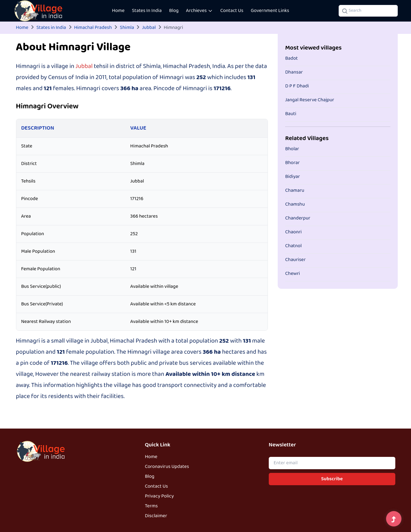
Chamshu (295, 204)
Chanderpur (298, 218)
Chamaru (295, 191)
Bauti (291, 114)
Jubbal (149, 28)
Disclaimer (156, 516)
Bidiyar (292, 177)
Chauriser (295, 260)
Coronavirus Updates (167, 467)
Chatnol (293, 246)
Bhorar (292, 163)
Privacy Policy (159, 496)
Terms (151, 506)
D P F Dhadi (297, 86)
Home (118, 11)
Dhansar (294, 72)
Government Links (270, 11)
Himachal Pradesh (93, 28)
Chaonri (293, 232)
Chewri (292, 274)
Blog (174, 11)
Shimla (127, 28)
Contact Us (232, 11)
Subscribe (332, 479)
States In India (147, 11)
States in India (51, 28)
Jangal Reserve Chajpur (310, 100)
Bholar (292, 149)
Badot (291, 58)
